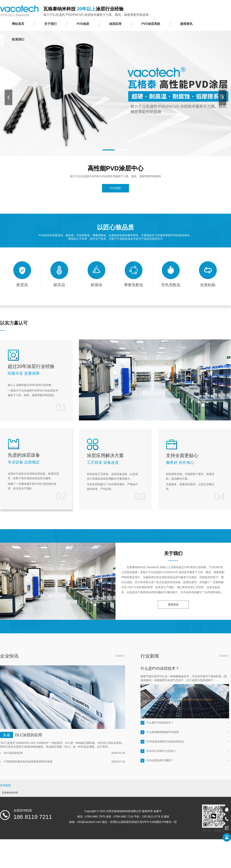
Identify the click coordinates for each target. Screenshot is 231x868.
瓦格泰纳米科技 (10, 793)
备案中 (158, 811)
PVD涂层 (115, 188)
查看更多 (173, 605)
